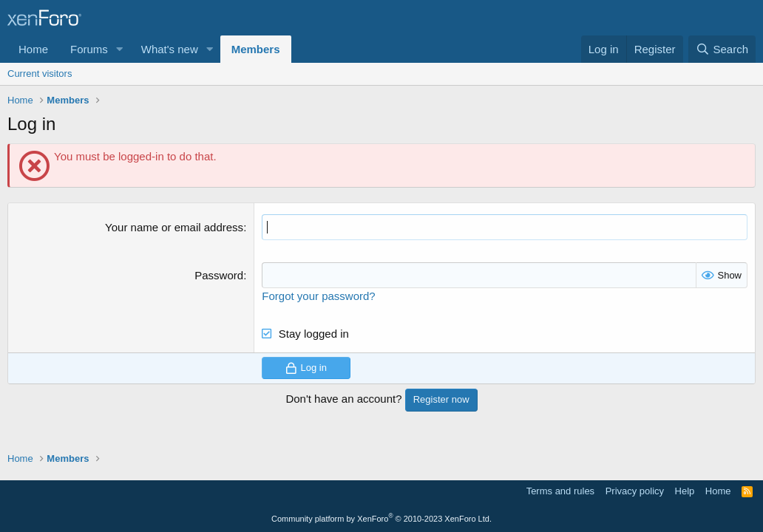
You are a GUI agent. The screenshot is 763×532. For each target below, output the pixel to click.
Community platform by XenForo (381, 519)
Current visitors (40, 74)
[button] (120, 49)
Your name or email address (174, 227)
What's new (170, 49)
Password (219, 275)
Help (685, 491)
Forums (89, 49)
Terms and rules (560, 491)
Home (33, 49)
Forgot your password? (318, 296)
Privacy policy (635, 491)
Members (256, 49)
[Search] (722, 49)
